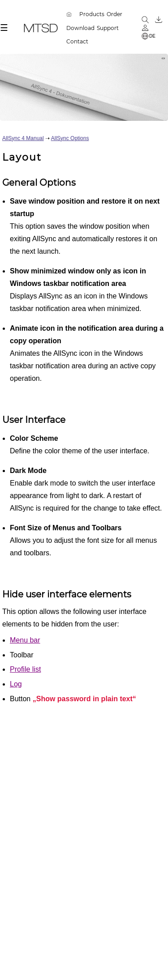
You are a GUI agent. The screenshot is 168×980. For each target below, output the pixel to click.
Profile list (25, 669)
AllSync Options (70, 138)
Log (16, 684)
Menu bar (25, 640)
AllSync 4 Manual (23, 138)
